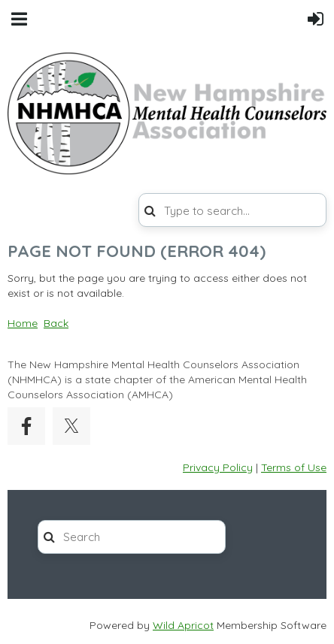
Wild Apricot (183, 625)
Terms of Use (294, 467)
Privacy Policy (218, 467)
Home (23, 323)
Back (56, 323)
